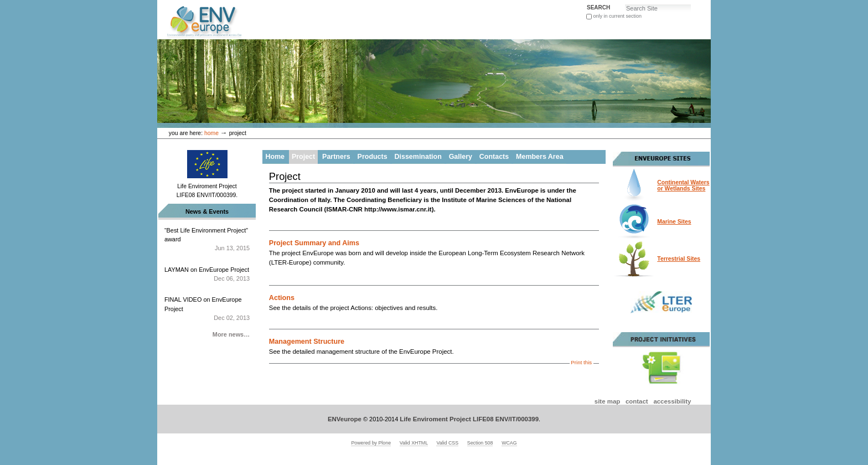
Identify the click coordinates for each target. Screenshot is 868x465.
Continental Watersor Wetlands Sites (683, 185)
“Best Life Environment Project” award (207, 240)
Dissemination (418, 157)
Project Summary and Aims (314, 243)
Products (373, 157)
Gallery (461, 157)
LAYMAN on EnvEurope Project (207, 275)
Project (303, 157)
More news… (231, 334)
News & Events (207, 211)
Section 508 (480, 443)
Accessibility (672, 401)
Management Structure (307, 342)
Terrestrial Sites (679, 259)
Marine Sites (674, 222)
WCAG (509, 443)
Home (211, 133)
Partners (336, 157)
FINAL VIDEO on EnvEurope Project (207, 309)
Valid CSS (447, 443)
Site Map (607, 401)
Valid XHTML (414, 443)
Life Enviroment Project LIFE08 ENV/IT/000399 (469, 419)
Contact (637, 401)
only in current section (618, 16)
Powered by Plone (371, 443)
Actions (282, 298)
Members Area (539, 157)
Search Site (586, 4)
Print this (581, 362)
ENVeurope (345, 419)
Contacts (494, 157)
